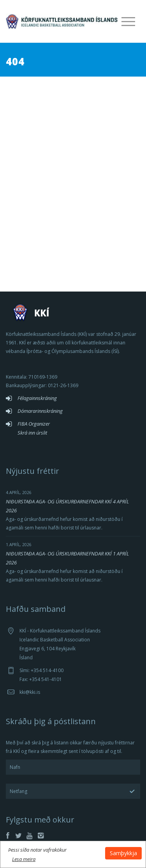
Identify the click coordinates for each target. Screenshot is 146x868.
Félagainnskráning (37, 398)
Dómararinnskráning (40, 411)
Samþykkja (123, 853)
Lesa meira (24, 859)
